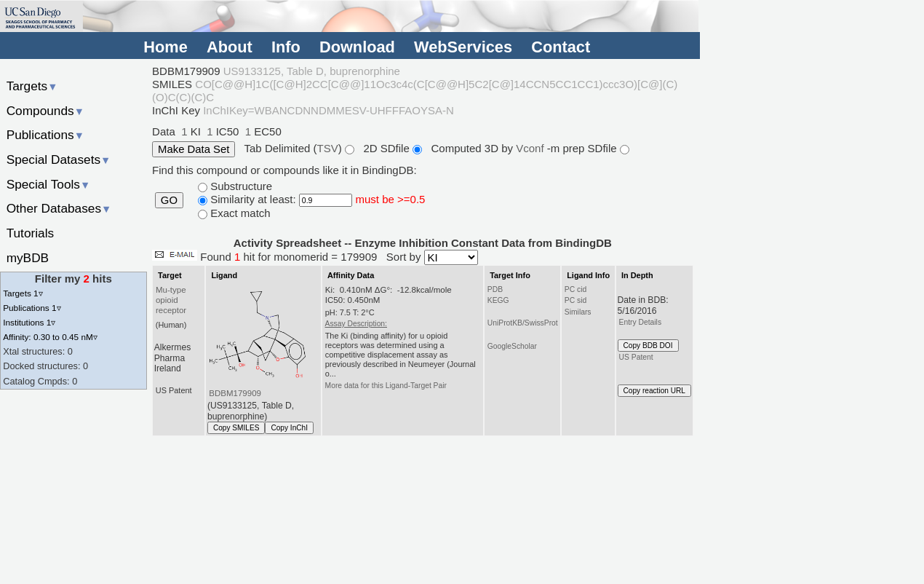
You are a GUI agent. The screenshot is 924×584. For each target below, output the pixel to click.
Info (286, 47)
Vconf (531, 148)
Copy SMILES (236, 428)
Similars (578, 312)
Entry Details (640, 322)
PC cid (575, 289)
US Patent (636, 357)
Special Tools (49, 184)
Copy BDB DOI (648, 346)
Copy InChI (289, 428)
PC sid (575, 300)
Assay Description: (356, 324)
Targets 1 (23, 293)
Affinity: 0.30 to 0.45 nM (50, 337)
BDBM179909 (235, 393)
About (230, 47)
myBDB (28, 258)
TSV (328, 148)
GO (169, 200)
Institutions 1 (29, 322)
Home (165, 47)
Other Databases (59, 208)
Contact (561, 47)
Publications (45, 135)
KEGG (498, 300)
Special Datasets (59, 159)
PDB (495, 289)
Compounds (45, 111)
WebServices (463, 47)
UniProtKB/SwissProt (523, 323)
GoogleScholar (512, 346)
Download (357, 47)
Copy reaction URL (654, 391)
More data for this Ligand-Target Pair (386, 386)
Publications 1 (32, 308)
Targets (32, 86)
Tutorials (31, 233)
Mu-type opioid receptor (171, 300)
